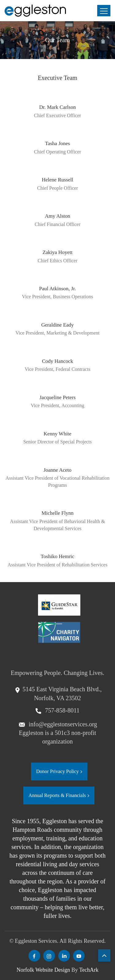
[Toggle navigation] (104, 11)
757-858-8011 (62, 710)
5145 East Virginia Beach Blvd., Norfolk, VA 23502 (62, 694)
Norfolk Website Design (43, 970)
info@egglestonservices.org (62, 724)
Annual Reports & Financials (57, 795)
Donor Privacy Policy (57, 771)
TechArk (89, 970)
